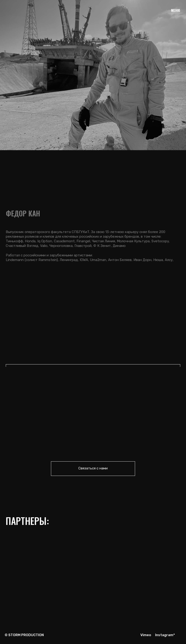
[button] (93, 469)
